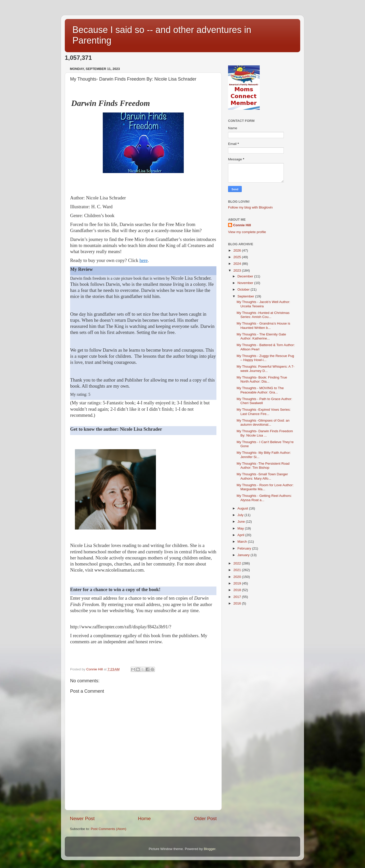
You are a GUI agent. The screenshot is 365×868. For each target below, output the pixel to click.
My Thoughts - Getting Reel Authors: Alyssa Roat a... (264, 498)
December (246, 276)
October (244, 289)
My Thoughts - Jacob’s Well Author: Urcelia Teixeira (263, 304)
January (244, 555)
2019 (238, 583)
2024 (238, 264)
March (243, 542)
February (245, 548)
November (246, 283)
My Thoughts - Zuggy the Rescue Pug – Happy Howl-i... (265, 358)
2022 (238, 563)
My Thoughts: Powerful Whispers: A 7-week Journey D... (266, 369)
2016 (238, 603)
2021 (238, 570)
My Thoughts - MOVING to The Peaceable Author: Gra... (260, 390)
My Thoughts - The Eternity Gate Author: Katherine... (261, 336)
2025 (238, 257)
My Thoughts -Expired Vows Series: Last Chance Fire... (264, 412)
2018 (238, 590)
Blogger (210, 849)
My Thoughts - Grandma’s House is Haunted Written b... (263, 325)
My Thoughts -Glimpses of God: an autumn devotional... (263, 422)
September (246, 296)
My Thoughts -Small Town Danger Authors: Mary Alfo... (262, 476)
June (242, 522)
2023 (238, 270)
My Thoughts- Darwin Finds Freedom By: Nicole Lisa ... (265, 433)
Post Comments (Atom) (109, 829)
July (241, 515)
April (241, 535)
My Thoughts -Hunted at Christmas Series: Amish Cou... (263, 315)
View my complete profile (247, 232)
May (241, 528)
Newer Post (82, 818)
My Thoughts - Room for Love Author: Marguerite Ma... (265, 487)
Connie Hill (242, 225)
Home (144, 818)
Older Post (205, 818)
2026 (238, 250)
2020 (238, 577)
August (243, 508)
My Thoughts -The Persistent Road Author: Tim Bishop (263, 466)
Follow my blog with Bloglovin (250, 207)
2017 (238, 597)
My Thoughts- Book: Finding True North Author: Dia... (262, 379)
